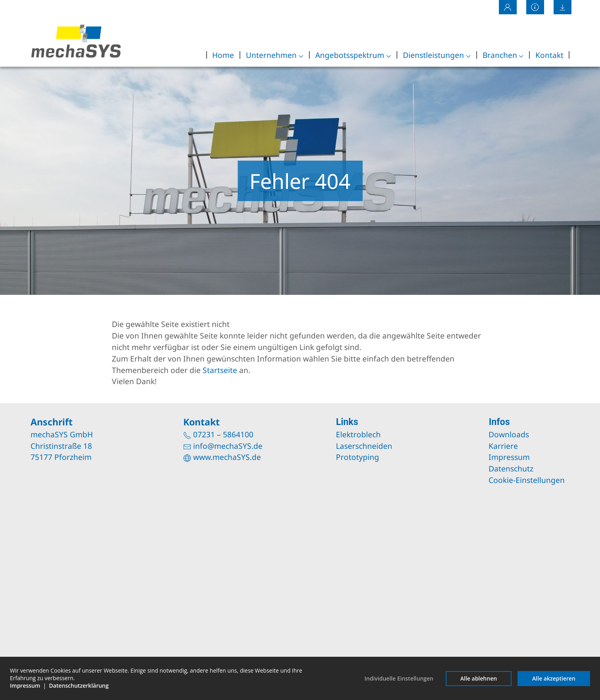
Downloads (509, 434)
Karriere (503, 446)
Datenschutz (511, 468)
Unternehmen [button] (275, 55)
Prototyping (358, 457)
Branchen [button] (503, 55)
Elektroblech (358, 434)
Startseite (220, 370)
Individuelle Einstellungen (399, 678)
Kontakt (549, 55)
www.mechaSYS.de (227, 457)
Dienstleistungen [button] (437, 55)
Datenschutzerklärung (79, 686)
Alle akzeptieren (554, 678)
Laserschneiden (364, 446)
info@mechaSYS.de (228, 446)
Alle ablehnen (479, 678)
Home (223, 55)
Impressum (509, 457)
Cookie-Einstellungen (527, 480)
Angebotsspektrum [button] (353, 55)
